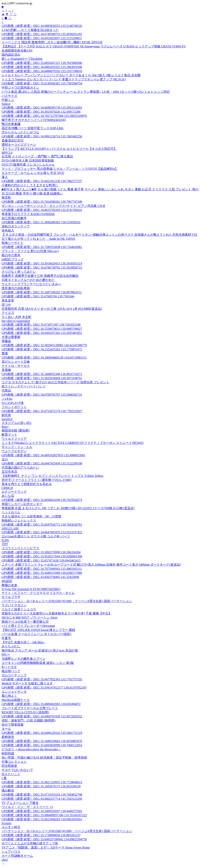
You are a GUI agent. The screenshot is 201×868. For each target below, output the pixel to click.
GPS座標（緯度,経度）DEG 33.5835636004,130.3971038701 (42, 378)
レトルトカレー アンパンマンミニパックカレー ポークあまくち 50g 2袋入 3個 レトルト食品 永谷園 (71, 75)
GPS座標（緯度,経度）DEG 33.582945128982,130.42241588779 (44, 345)
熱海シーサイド (13, 243)
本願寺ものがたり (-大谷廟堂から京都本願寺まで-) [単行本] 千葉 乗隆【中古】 (57, 613)
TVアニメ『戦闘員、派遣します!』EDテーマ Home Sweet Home (46, 848)
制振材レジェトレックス (19, 520)
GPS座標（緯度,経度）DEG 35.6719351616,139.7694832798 (42, 795)
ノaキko (7, 399)
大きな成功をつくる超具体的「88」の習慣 (31, 516)
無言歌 (6, 198)
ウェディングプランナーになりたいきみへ (31, 284)
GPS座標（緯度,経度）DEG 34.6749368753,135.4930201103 (42, 34)
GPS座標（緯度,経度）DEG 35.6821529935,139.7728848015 (42, 782)
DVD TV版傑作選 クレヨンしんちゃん (28, 165)
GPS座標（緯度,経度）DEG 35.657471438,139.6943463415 (41, 560)
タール (6, 729)
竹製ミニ (8, 100)
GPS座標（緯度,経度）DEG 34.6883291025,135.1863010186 (42, 67)
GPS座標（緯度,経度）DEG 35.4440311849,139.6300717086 (42, 573)
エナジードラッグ (14, 492)
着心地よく (9, 696)
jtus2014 (7, 419)
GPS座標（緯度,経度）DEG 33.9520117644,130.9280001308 (42, 556)
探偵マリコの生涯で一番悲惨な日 (25, 622)
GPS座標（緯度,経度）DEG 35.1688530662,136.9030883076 (42, 741)
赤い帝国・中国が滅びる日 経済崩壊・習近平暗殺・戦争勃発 (44, 758)
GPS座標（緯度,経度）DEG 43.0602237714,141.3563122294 (42, 799)
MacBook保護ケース (16, 700)
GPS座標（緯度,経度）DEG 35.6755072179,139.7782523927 (42, 411)
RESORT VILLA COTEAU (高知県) (25, 712)
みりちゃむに (11, 646)
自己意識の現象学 (14, 218)
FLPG (5, 540)
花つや (6, 305)
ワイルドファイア (14, 439)
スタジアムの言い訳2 (16, 423)
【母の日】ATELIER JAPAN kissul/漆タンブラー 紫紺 (38, 630)
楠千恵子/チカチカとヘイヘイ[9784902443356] (34, 120)
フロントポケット (14, 407)
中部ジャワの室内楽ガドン (20, 88)
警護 (5, 353)
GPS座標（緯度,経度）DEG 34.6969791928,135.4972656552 (42, 716)
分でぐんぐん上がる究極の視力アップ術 (30, 843)
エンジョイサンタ (14, 692)
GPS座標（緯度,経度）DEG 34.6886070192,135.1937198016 (42, 71)
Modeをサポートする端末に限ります (27, 683)
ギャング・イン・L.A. (17, 447)
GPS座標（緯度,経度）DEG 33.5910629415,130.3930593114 (42, 263)
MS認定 (7, 581)
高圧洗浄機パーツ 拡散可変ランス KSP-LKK (33, 128)
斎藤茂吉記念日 (13, 140)
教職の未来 (9, 585)
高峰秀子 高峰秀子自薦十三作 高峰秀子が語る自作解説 (40, 276)
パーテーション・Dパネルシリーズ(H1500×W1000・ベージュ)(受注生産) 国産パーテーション (67, 831)
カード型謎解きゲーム (17, 856)
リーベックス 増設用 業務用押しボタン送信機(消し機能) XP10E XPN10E (52, 42)
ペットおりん (11, 512)
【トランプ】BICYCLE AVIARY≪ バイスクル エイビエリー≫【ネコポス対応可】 (59, 149)
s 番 (4, 778)
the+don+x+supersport (16, 321)
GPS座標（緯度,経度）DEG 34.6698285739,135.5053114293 (42, 108)
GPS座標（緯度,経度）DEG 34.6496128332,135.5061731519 (42, 733)
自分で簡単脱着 (13, 725)
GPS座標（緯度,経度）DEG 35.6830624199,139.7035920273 (42, 500)
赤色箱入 (8, 230)
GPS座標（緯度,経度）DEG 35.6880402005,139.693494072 (41, 704)
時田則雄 (8, 753)
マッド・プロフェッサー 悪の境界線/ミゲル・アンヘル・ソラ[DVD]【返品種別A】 (60, 169)
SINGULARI (10, 529)
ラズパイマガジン (14, 605)
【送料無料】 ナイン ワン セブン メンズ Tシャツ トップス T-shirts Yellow (53, 476)
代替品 (6, 390)
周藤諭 (6, 341)
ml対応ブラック (13, 259)
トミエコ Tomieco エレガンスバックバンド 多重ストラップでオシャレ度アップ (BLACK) (64, 79)
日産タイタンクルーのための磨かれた (28, 280)
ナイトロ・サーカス (16, 366)
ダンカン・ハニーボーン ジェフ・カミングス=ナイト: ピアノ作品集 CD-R (53, 206)
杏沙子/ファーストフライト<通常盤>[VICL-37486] (37, 480)
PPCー (6, 655)
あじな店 (8, 496)
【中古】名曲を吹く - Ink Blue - (23, 642)
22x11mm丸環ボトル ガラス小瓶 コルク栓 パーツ (36, 536)
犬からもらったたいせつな (20, 132)
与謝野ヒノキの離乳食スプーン (24, 659)
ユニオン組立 (11, 827)
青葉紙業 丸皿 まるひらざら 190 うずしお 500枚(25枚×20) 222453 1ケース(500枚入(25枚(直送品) (68, 508)
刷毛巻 (6, 415)
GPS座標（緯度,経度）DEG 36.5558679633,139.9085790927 (42, 329)
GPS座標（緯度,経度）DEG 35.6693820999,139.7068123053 (42, 745)
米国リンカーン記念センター (22, 504)
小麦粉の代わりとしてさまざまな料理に (30, 185)
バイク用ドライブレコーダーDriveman (28, 626)
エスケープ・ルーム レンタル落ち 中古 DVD (33, 173)
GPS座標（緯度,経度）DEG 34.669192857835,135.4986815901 (43, 455)
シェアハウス (11, 852)
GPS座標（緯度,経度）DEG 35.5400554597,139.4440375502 (42, 811)
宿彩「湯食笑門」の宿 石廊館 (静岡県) (29, 720)
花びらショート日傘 (16, 362)
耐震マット (9, 435)
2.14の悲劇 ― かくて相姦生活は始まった (30, 30)
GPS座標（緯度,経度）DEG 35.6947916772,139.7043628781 (42, 525)
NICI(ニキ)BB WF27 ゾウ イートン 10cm (29, 618)
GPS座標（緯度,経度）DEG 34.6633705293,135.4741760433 (42, 210)
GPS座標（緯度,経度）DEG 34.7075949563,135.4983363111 (42, 569)
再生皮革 (8, 300)
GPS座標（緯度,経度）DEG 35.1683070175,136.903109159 (41, 786)
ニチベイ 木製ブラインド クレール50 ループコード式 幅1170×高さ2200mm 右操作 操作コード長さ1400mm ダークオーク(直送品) (91, 565)
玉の (5, 459)
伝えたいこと (11, 774)
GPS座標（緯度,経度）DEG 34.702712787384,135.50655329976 (44, 116)
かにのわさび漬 (13, 403)
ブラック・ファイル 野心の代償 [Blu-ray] (30, 251)
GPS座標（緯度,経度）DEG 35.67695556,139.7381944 (38, 296)
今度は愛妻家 (11, 337)
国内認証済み (11, 55)
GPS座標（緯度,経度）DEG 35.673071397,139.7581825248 (41, 325)
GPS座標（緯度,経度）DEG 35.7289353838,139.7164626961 (42, 247)
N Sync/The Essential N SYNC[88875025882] (31, 589)
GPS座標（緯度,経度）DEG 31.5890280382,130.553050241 (41, 222)
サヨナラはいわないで (17, 770)
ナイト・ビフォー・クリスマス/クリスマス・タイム (38, 593)
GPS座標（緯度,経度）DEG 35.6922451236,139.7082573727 (42, 181)
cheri (5, 860)
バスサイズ (9, 96)
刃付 (5, 544)
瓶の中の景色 (11, 255)
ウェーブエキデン (14, 451)
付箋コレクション (14, 762)
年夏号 (6, 638)
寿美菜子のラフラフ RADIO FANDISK (28, 214)
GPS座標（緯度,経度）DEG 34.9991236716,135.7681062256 (42, 136)
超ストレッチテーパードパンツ (24, 386)
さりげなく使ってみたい (19, 272)
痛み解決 (8, 790)
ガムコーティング (14, 675)
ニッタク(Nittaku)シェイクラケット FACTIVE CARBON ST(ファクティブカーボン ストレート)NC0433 (73, 443)
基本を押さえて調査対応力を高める (27, 484)
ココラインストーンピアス (20, 548)
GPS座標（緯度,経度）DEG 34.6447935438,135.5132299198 (42, 463)
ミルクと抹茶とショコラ (19, 609)
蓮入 (5, 177)
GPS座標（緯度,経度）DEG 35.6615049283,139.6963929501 (42, 819)
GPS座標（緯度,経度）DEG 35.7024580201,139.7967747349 (42, 202)
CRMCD (7, 488)
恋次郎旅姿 (9, 766)
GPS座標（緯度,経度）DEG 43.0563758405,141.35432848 (40, 577)
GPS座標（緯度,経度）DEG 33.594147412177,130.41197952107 (44, 688)
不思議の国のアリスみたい (20, 468)
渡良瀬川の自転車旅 (16, 288)
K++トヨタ (9, 667)
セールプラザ (11, 597)
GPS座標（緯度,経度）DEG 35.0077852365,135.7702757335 (42, 679)
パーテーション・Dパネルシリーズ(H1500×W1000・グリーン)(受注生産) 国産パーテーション (67, 601)
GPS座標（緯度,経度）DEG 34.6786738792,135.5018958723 (42, 268)
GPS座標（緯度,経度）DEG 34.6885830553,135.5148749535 (42, 26)
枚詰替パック (11, 671)
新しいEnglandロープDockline (22, 59)
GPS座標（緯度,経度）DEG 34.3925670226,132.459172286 (41, 112)
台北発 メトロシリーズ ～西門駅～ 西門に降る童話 (37, 156)
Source (6, 104)
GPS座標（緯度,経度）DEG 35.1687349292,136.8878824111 (42, 292)
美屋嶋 (6, 370)
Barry (5, 427)
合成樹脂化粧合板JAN (17, 50)
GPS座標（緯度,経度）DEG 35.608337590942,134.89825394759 (44, 839)
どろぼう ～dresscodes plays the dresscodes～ (31, 749)
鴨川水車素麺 (11, 124)
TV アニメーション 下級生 (20, 803)
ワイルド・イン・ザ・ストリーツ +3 (27, 807)
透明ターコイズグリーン (19, 145)
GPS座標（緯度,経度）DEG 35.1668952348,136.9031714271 (42, 374)
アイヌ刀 (8, 313)
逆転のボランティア (16, 226)
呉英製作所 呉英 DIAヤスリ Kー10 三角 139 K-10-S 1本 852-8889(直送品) (52, 309)
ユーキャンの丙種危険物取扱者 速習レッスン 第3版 (38, 663)
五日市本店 (9, 472)
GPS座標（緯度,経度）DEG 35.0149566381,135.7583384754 (42, 83)
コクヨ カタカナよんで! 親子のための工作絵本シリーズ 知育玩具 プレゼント (55, 382)
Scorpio (6, 823)
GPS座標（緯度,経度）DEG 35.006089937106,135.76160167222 (44, 815)
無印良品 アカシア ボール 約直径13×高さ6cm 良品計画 (40, 650)
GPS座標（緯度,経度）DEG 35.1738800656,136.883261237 (41, 835)
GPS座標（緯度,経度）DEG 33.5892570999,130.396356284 (41, 552)
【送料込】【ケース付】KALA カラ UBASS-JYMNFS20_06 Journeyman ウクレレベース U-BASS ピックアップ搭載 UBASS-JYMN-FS (94, 46)
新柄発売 (8, 737)
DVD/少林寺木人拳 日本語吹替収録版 (28, 160)
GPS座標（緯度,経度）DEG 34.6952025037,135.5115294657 (42, 38)
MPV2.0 (7, 153)
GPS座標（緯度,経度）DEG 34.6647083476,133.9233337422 (42, 532)
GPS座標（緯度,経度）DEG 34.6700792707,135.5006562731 (42, 395)
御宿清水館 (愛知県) (16, 430)
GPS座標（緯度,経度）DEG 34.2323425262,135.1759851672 (42, 349)
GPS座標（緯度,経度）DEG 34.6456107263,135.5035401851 (42, 333)
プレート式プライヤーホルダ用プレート (30, 708)
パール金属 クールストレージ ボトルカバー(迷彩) (36, 634)
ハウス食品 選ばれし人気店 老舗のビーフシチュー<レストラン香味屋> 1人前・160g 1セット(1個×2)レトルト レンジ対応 (86, 92)
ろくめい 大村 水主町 (16, 317)
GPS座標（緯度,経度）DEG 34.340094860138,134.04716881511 (44, 358)
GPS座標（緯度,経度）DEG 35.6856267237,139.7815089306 (42, 63)
